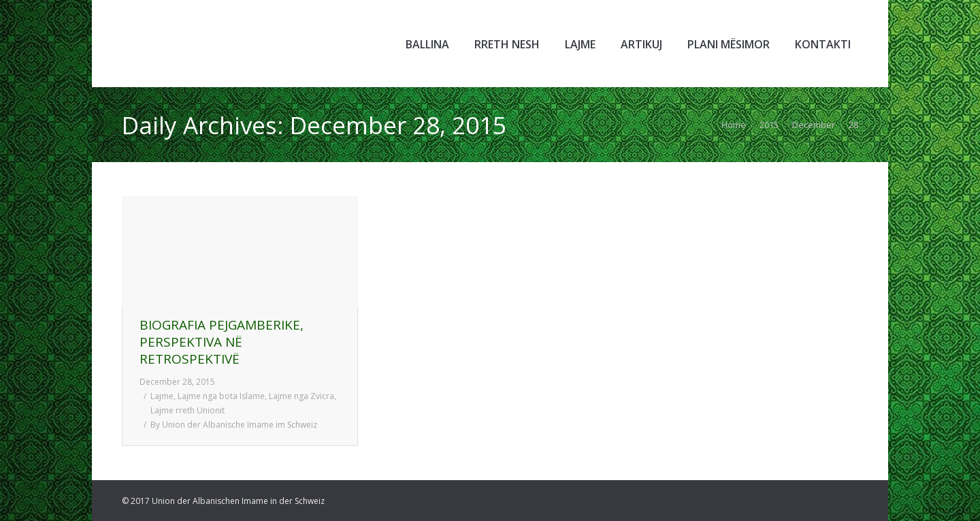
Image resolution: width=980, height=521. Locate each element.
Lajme (162, 396)
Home (734, 125)
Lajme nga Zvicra (301, 396)
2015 (769, 125)
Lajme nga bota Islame (221, 396)
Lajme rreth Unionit (187, 410)
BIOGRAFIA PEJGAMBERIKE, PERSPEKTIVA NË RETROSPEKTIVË (222, 342)
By (234, 425)
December (814, 125)
